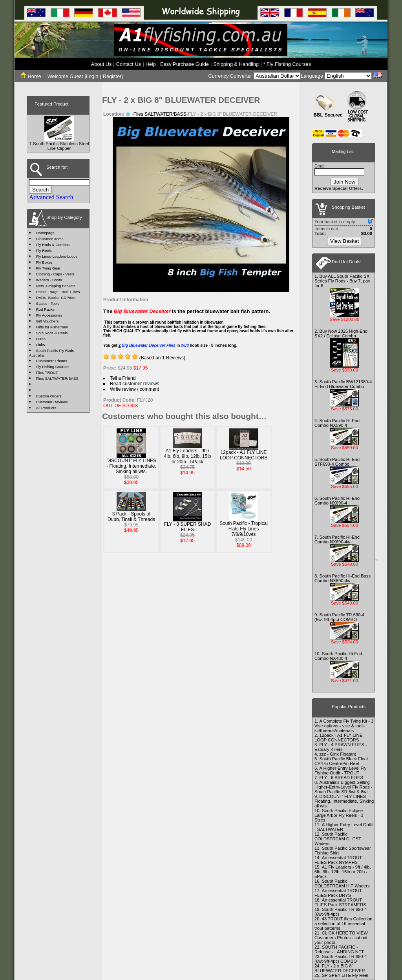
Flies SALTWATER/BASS (57, 378)
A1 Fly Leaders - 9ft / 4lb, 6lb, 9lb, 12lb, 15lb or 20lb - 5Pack (187, 456)
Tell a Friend (123, 378)
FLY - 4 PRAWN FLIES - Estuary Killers (341, 747)
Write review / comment (134, 389)
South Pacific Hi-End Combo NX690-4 (337, 501)
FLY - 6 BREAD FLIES (341, 778)
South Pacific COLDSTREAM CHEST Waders (338, 839)
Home (31, 76)
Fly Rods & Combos (53, 245)
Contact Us (129, 64)
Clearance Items (50, 239)
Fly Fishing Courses (53, 367)
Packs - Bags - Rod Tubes (58, 292)
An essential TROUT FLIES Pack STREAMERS (340, 902)
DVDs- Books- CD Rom (56, 298)
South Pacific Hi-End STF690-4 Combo (337, 462)
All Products (46, 408)
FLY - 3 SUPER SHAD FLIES (188, 527)
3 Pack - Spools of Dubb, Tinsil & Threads (131, 517)
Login (92, 76)
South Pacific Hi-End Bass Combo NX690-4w (343, 578)
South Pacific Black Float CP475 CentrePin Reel (341, 761)
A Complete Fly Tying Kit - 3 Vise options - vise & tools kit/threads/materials (344, 726)
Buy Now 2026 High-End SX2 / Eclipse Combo (341, 333)
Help (150, 64)
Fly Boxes (44, 262)
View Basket (344, 241)
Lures (41, 339)
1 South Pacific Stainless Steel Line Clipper (59, 146)
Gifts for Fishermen (52, 327)
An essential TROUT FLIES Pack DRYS (338, 893)
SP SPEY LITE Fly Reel (345, 975)
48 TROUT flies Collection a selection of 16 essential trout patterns (344, 924)
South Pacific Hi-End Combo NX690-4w (337, 539)
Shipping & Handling (236, 64)
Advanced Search (51, 197)
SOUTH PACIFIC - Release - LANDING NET (339, 949)
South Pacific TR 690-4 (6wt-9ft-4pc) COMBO (339, 617)
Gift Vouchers (48, 321)
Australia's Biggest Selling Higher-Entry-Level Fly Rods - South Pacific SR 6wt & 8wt (343, 787)
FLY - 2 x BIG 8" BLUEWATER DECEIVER (340, 968)
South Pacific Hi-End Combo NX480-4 (338, 656)
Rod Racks (45, 309)
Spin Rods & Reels (52, 333)
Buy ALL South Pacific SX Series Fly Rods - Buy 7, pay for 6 (342, 281)
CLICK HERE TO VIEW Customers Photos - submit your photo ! (341, 938)
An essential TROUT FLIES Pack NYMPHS (338, 860)
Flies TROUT (47, 373)
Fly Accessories (49, 315)
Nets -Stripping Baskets (56, 286)
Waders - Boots (49, 280)
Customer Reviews (52, 402)
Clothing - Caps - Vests (55, 274)
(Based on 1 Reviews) (162, 358)
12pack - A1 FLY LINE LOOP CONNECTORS (244, 455)
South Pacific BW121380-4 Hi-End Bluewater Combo (343, 384)
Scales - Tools (48, 303)
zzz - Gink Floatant (337, 754)
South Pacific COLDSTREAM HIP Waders (342, 883)
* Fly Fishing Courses (287, 64)
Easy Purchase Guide (185, 64)
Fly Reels (44, 250)
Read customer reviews (134, 384)
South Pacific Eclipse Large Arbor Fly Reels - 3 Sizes (339, 815)
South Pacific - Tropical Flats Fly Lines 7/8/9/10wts (244, 529)
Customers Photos (52, 361)
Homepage (45, 233)
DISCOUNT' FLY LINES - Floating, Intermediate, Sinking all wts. (131, 466)
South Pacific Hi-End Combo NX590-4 (337, 423)
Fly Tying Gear (48, 268)
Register (112, 76)
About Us (101, 64)
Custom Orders (49, 396)
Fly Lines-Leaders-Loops (57, 256)
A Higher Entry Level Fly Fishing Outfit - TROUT (340, 771)
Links (40, 345)
